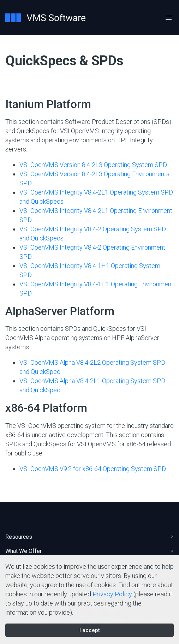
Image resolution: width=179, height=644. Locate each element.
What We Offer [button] (23, 551)
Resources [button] (19, 537)
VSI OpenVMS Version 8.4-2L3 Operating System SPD (93, 165)
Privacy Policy (112, 594)
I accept (90, 630)
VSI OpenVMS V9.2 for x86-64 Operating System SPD (93, 469)
